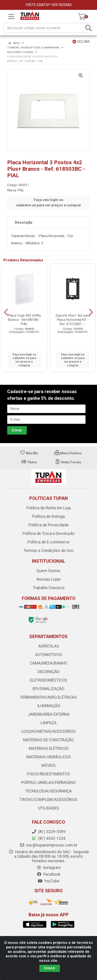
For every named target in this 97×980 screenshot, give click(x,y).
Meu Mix (29, 453)
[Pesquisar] (88, 28)
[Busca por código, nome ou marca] (44, 28)
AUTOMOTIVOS (49, 655)
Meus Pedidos (68, 453)
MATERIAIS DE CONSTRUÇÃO (48, 740)
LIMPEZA (48, 723)
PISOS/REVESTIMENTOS (48, 774)
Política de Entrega (48, 516)
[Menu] (11, 17)
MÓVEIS (48, 766)
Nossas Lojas (49, 579)
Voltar (81, 42)
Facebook (49, 874)
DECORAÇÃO (49, 672)
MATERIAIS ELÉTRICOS (49, 748)
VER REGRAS (61, 5)
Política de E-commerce (48, 542)
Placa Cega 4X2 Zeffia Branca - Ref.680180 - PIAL (24, 320)
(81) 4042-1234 (48, 838)
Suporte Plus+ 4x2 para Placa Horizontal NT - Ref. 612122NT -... (73, 320)
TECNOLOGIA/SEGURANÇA (48, 791)
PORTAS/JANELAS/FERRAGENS (48, 783)
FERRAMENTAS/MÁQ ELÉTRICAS (49, 697)
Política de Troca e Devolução (48, 534)
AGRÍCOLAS (49, 646)
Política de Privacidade (49, 525)
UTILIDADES (48, 808)
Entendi (50, 968)
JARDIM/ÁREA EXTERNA (49, 714)
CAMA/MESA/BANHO (49, 663)
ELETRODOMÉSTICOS (49, 680)
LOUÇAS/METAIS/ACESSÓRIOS (48, 731)
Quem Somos (48, 571)
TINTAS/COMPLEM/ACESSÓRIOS (48, 800)
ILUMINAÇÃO (49, 706)
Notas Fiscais (68, 462)
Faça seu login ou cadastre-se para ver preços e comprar (48, 202)
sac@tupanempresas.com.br (48, 845)
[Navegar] (6, 312)
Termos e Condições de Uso (48, 551)
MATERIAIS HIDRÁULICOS (49, 757)
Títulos (29, 462)
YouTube (48, 881)
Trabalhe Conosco (49, 588)
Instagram (49, 868)
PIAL (21, 190)
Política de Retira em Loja (48, 508)
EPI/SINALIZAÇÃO (48, 689)
